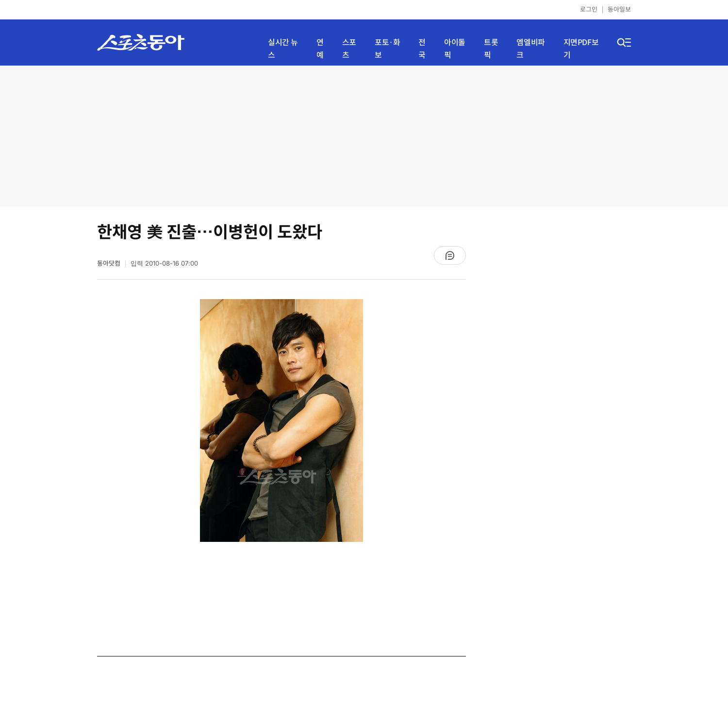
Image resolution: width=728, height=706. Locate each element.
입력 (164, 263)
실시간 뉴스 (283, 49)
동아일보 (619, 9)
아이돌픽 (455, 49)
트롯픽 (491, 49)
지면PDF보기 (581, 49)
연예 (320, 49)
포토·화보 (387, 49)
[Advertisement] (364, 136)
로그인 (589, 9)
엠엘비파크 (530, 49)
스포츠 (349, 49)
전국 (422, 49)
